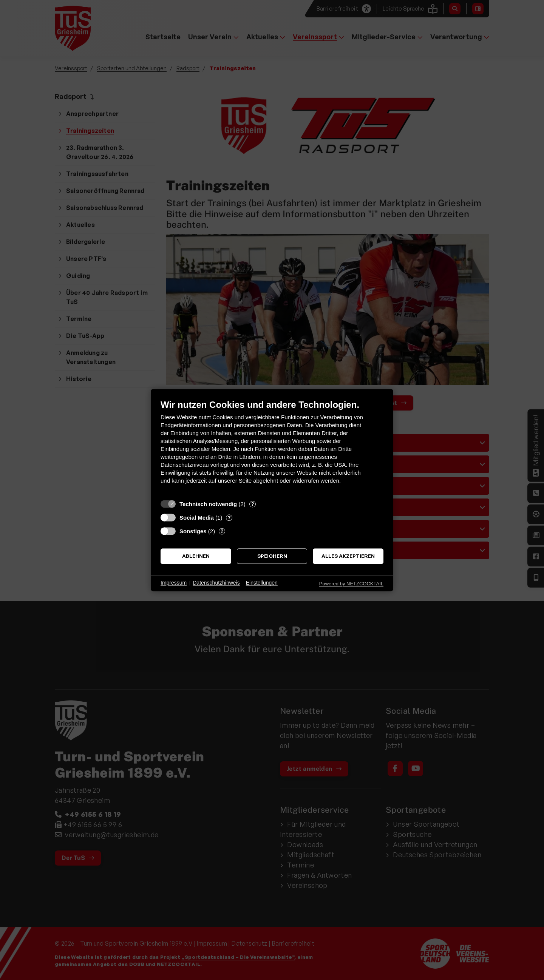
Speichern (272, 556)
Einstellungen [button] (262, 583)
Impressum (174, 583)
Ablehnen (196, 556)
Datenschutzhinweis (216, 583)
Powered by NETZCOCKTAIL (351, 584)
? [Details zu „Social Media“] (229, 517)
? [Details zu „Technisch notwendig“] (253, 504)
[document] (272, 447)
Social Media (197, 518)
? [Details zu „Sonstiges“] (222, 531)
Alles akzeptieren (348, 556)
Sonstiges (193, 531)
